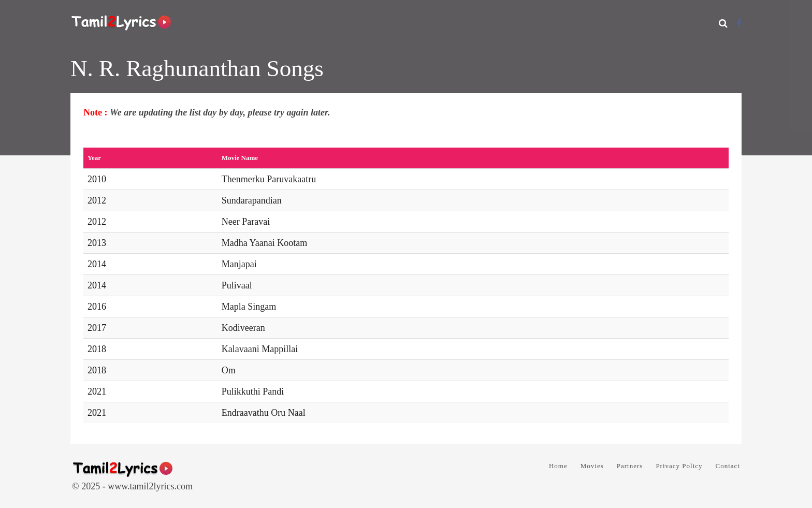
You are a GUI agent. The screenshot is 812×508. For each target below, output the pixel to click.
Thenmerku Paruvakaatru (269, 179)
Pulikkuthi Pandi (253, 391)
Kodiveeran (243, 328)
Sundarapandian (252, 200)
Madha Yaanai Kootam (264, 243)
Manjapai (239, 264)
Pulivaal (237, 285)
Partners (630, 466)
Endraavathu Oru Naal (264, 413)
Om (229, 370)
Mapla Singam (249, 307)
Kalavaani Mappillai (260, 349)
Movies (592, 466)
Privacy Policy (679, 466)
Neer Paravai (246, 222)
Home (558, 466)
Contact (728, 466)
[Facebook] (739, 23)
